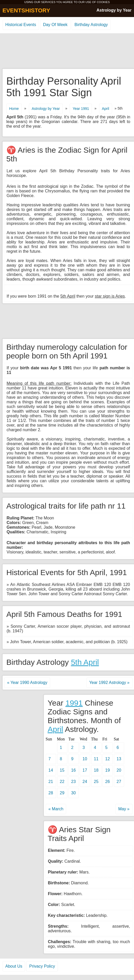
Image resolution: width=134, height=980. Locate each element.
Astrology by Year (114, 10)
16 (74, 770)
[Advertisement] (67, 51)
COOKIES (103, 2)
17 (85, 770)
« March (56, 809)
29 (62, 793)
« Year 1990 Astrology (27, 683)
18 (96, 770)
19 (108, 770)
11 (96, 759)
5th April (85, 662)
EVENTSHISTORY (26, 10)
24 (85, 782)
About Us (14, 966)
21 (51, 782)
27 (119, 782)
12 (108, 759)
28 (51, 793)
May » (124, 809)
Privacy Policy (42, 966)
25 (96, 782)
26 (108, 782)
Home (14, 109)
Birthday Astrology (91, 25)
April (106, 109)
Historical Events (21, 25)
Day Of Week (55, 25)
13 (119, 759)
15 (62, 770)
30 (74, 793)
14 (51, 770)
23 (74, 782)
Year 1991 (81, 109)
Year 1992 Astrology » (109, 683)
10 (85, 759)
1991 (74, 703)
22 (62, 782)
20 (119, 770)
